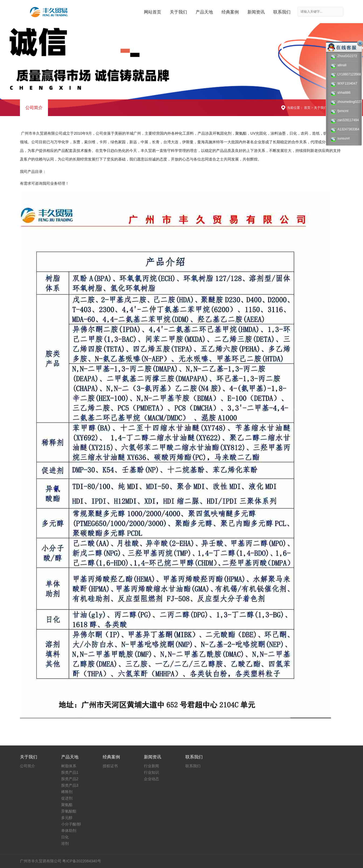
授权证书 (110, 766)
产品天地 (204, 12)
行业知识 (151, 772)
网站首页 (153, 12)
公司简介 (34, 108)
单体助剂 (69, 831)
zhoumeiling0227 (345, 102)
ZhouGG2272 (344, 57)
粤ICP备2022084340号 (82, 861)
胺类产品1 (70, 772)
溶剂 (65, 843)
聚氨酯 (67, 805)
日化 (65, 837)
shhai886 (341, 93)
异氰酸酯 (69, 811)
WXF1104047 (344, 84)
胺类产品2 (70, 779)
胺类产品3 (70, 785)
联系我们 (282, 12)
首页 (307, 108)
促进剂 (67, 798)
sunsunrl (340, 139)
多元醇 (67, 818)
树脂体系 (69, 766)
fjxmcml (340, 112)
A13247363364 (345, 130)
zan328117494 (345, 121)
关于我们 (178, 12)
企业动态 (151, 779)
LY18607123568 (345, 75)
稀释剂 (67, 792)
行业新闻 (151, 766)
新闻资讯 (256, 12)
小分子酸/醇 (71, 824)
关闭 (360, 43)
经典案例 (230, 12)
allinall (338, 66)
